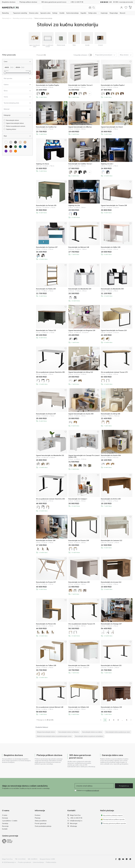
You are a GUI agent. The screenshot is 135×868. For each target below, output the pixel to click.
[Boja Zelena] (16, 147)
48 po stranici (126, 55)
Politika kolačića (51, 862)
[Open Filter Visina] (16, 97)
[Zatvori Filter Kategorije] (16, 115)
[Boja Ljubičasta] (6, 151)
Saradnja (5, 823)
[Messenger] (128, 859)
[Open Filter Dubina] (16, 85)
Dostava (38, 815)
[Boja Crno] (11, 147)
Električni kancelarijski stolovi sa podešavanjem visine (54, 736)
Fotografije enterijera (80, 55)
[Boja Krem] (20, 142)
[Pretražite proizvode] (69, 8)
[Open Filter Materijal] (16, 109)
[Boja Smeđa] (6, 147)
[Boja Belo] (6, 142)
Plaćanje (38, 818)
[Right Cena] (18, 67)
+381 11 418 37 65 (75, 818)
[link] (101, 720)
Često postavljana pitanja (43, 826)
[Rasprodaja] (114, 13)
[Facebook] (117, 859)
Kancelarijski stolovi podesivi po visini (118, 732)
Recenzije (5, 826)
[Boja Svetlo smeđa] (25, 142)
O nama (5, 815)
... (122, 720)
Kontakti (5, 829)
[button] (121, 8)
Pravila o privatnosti (24, 862)
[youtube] (124, 859)
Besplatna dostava (9, 2)
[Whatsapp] (131, 859)
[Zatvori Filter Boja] (16, 136)
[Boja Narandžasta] (16, 151)
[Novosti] (123, 13)
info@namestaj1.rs (75, 821)
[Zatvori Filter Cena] (16, 61)
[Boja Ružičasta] (11, 151)
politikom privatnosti (92, 790)
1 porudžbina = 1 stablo (10, 821)
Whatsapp (72, 826)
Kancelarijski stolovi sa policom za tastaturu (89, 736)
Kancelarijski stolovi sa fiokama (69, 732)
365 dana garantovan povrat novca (54, 2)
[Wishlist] (126, 8)
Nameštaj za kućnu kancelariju (23, 18)
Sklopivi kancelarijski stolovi (46, 732)
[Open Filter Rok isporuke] (16, 78)
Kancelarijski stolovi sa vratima (92, 732)
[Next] (131, 720)
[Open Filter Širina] (16, 91)
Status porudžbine (41, 821)
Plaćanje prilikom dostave (28, 2)
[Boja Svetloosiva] (11, 142)
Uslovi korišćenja (38, 862)
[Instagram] (120, 859)
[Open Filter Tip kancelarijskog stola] (16, 103)
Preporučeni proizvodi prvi (105, 55)
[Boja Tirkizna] (20, 147)
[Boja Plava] (25, 147)
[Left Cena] (7, 67)
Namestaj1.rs (7, 18)
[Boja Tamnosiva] (16, 142)
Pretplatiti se (124, 786)
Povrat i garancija (40, 823)
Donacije (5, 818)
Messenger (72, 823)
